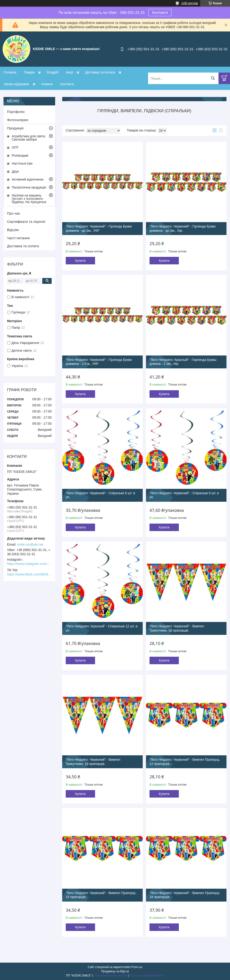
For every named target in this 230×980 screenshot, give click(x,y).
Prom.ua (137, 967)
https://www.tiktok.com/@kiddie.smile (29, 574)
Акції (69, 72)
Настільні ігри (22, 163)
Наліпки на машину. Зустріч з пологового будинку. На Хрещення (29, 199)
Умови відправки (16, 84)
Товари (29, 72)
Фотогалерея (18, 120)
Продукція (15, 128)
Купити (80, 261)
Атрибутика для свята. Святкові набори (29, 138)
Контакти (160, 13)
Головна (10, 72)
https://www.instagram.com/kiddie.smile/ (29, 564)
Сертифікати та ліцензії (26, 222)
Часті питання (18, 238)
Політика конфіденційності (147, 976)
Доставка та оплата (100, 72)
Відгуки (13, 230)
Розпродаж (20, 155)
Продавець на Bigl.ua (115, 971)
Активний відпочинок (28, 179)
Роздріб (53, 72)
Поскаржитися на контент (110, 976)
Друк (15, 171)
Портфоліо (16, 112)
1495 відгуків (190, 3)
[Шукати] (213, 78)
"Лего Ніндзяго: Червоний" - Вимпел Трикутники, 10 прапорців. (177, 628)
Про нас (14, 213)
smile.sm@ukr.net (30, 544)
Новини (47, 84)
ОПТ (15, 147)
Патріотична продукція (29, 187)
